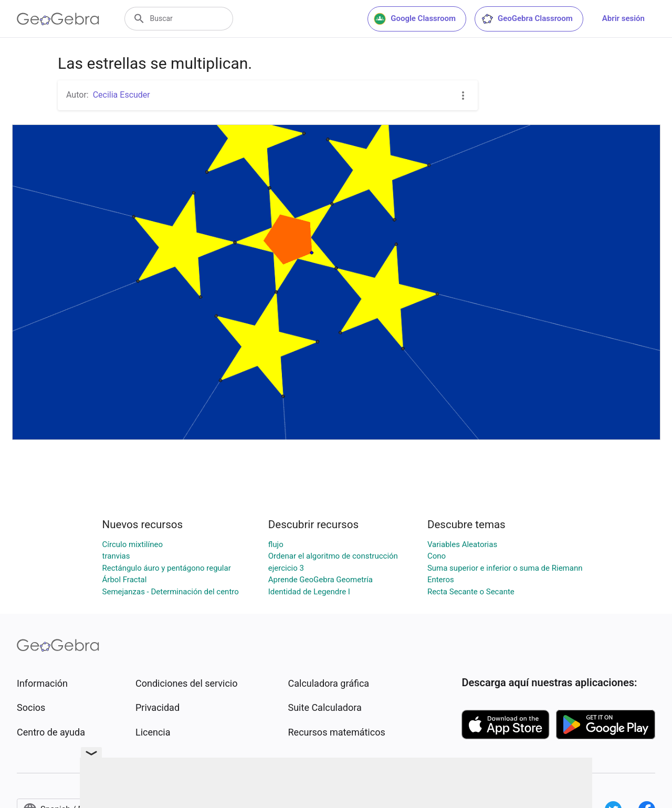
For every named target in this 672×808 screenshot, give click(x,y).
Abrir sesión (623, 18)
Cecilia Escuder (122, 95)
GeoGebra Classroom (527, 19)
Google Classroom (415, 19)
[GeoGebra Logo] (58, 19)
